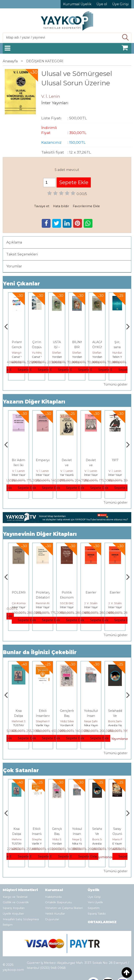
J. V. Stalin (115, 603)
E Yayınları (18, 725)
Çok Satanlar (21, 770)
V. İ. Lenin (18, 471)
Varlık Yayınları (70, 725)
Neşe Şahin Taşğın (120, 721)
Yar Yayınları (20, 475)
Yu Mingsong (61, 353)
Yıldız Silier (91, 721)
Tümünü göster (116, 384)
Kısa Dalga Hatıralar (43, 716)
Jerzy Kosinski (21, 721)
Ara (126, 38)
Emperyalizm (70, 460)
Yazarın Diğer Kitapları (34, 402)
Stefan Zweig (81, 353)
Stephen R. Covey (72, 721)
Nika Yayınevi (117, 725)
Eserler (115, 592)
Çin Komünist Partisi (49, 603)
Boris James (121, 839)
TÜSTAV (43, 725)
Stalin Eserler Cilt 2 (19, 597)
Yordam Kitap (81, 357)
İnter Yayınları (45, 475)
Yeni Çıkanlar (21, 284)
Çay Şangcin (20, 353)
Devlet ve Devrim (91, 465)
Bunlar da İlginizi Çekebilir (40, 652)
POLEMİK (43, 592)
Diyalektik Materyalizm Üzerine (21, 465)
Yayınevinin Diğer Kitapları (40, 534)
